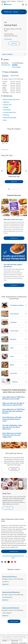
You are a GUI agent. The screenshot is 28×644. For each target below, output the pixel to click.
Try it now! (9, 508)
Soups (5, 120)
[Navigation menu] (2, 5)
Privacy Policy (15, 641)
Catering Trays (7, 104)
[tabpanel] (14, 171)
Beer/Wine (17, 339)
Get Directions (8, 39)
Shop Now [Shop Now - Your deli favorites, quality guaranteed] (18, 285)
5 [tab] (15, 189)
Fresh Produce (17, 331)
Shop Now (15, 469)
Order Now (14, 43)
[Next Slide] (26, 171)
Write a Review (16, 67)
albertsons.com (18, 551)
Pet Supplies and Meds (17, 305)
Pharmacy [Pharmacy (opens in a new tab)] (14, 1)
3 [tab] (12, 189)
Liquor (17, 348)
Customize (4, 641)
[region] (14, 639)
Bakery (17, 365)
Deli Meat (6, 107)
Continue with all (23, 643)
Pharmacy (19, 382)
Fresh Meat (17, 322)
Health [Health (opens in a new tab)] (9, 1)
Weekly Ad (5, 584)
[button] (23, 4)
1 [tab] (9, 189)
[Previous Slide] (2, 171)
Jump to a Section (14, 54)
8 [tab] (19, 189)
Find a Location (15, 621)
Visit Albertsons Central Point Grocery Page (15, 557)
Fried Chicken (7, 110)
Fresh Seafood (17, 314)
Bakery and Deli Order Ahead (11, 99)
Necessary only (15, 643)
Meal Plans (6, 115)
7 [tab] (18, 189)
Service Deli (17, 373)
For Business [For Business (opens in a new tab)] (20, 1)
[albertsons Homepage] (8, 5)
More (22, 12)
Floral (17, 356)
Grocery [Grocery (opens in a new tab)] (4, 1)
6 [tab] (16, 189)
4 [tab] (13, 189)
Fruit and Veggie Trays (10, 112)
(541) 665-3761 (6, 65)
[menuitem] (8, 12)
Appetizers (6, 102)
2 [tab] (10, 189)
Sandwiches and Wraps (10, 117)
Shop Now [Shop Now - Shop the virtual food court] (18, 238)
